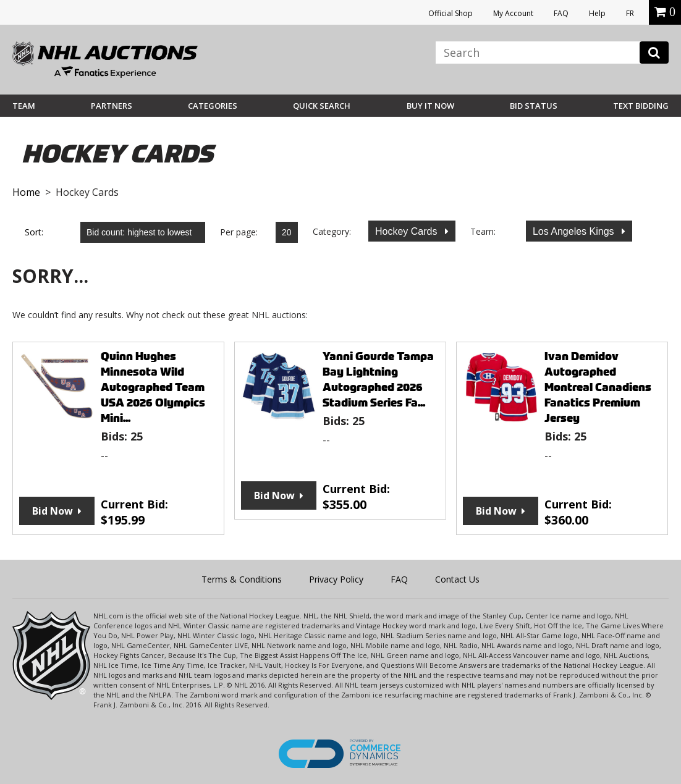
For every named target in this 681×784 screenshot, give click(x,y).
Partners (112, 106)
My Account (513, 13)
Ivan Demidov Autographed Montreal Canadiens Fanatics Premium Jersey (598, 387)
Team (24, 106)
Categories (213, 106)
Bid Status (534, 106)
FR (630, 13)
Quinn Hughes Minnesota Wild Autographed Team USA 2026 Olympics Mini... (153, 387)
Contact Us (457, 579)
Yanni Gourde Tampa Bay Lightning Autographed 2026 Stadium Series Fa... (378, 379)
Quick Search (322, 106)
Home (26, 192)
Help (597, 13)
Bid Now (53, 511)
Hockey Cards (408, 231)
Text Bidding (641, 106)
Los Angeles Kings (575, 231)
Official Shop (450, 13)
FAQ (561, 13)
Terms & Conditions (242, 579)
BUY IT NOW (430, 106)
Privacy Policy (336, 579)
